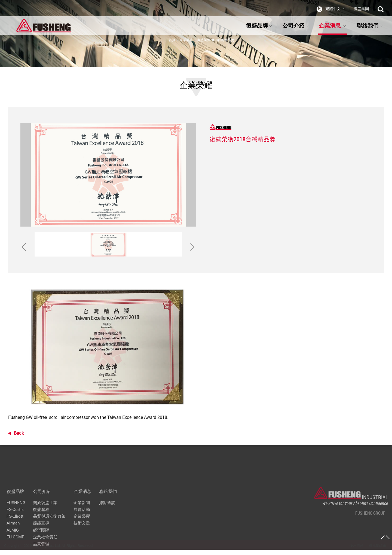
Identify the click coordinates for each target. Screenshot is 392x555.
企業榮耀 (186, 40)
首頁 (172, 40)
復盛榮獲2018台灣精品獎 (216, 40)
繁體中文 (330, 9)
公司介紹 (296, 25)
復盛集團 (361, 9)
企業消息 (333, 25)
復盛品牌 (259, 25)
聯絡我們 (370, 25)
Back (19, 433)
